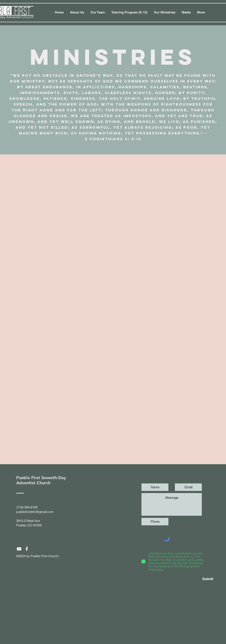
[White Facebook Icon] (27, 549)
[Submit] (198, 579)
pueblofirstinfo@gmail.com (35, 512)
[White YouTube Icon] (19, 549)
